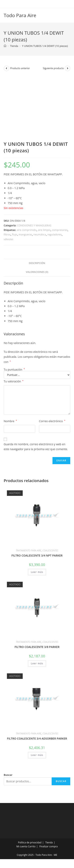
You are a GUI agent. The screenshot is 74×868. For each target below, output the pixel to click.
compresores (60, 230)
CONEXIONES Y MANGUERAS (34, 225)
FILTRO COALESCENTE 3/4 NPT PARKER (37, 555)
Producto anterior (20, 68)
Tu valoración (14, 381)
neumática (40, 234)
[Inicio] (5, 46)
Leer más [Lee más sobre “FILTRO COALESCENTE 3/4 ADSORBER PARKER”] (37, 755)
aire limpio (44, 230)
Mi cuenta (22, 846)
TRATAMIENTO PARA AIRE (29, 551)
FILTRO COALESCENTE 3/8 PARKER (37, 647)
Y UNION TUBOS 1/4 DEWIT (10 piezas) (45, 46)
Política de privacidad (30, 842)
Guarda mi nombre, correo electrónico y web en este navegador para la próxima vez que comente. (36, 447)
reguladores (55, 234)
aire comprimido (27, 230)
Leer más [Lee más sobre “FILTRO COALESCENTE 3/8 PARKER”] (37, 663)
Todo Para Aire (20, 15)
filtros (7, 234)
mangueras (25, 234)
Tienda (49, 842)
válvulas (8, 239)
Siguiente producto (53, 68)
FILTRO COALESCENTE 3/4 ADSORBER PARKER (37, 738)
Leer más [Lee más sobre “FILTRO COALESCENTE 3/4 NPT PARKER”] (37, 572)
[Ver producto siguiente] (67, 68)
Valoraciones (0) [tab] (37, 272)
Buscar (8, 775)
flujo (15, 234)
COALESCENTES (50, 551)
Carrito (32, 846)
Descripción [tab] (37, 263)
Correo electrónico (52, 421)
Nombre (10, 421)
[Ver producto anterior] (7, 68)
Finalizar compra (48, 846)
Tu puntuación (14, 370)
